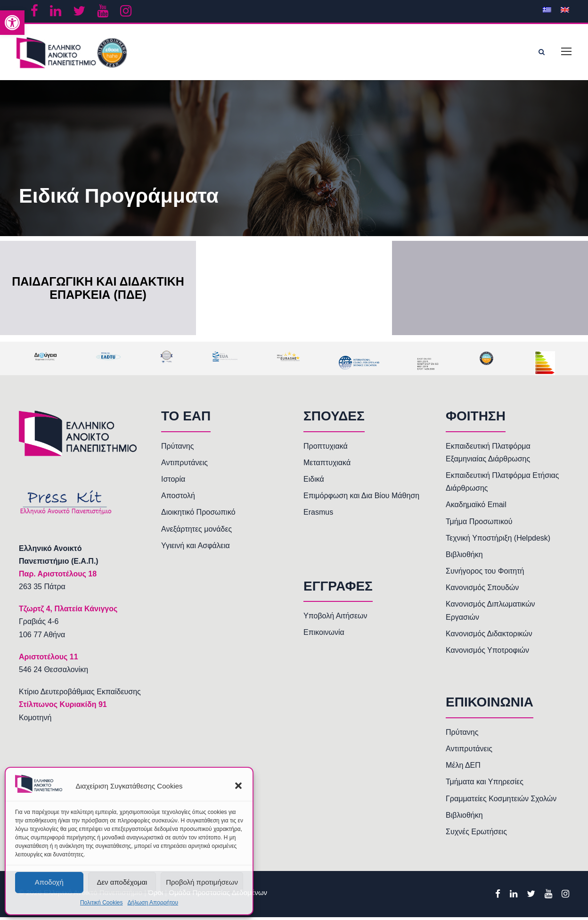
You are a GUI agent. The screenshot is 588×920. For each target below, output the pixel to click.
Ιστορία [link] (173, 482)
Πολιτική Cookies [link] (102, 903)
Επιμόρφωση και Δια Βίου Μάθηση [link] (361, 498)
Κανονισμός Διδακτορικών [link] (489, 637)
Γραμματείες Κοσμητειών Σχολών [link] (501, 801)
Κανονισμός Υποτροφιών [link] (487, 653)
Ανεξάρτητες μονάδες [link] (196, 531)
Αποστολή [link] (178, 498)
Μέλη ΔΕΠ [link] (463, 768)
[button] (238, 786)
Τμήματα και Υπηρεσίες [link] (485, 784)
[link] (12, 23)
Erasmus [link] (318, 515)
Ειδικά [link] (314, 482)
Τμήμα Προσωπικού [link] (479, 524)
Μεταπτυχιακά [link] (327, 465)
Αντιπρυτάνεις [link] (184, 465)
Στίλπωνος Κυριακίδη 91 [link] (63, 707)
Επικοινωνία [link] (324, 635)
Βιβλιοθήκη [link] (464, 557)
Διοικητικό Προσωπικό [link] (198, 515)
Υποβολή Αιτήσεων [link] (335, 619)
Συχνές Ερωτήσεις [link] (476, 834)
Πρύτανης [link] (177, 448)
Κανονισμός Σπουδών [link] (482, 590)
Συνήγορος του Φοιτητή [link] (485, 574)
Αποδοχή (49, 882)
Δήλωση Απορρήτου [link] (153, 903)
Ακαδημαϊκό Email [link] (476, 507)
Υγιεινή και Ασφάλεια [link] (196, 548)
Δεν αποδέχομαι (122, 882)
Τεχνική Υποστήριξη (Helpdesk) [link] (498, 541)
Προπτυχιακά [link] (326, 448)
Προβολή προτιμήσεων (202, 882)
